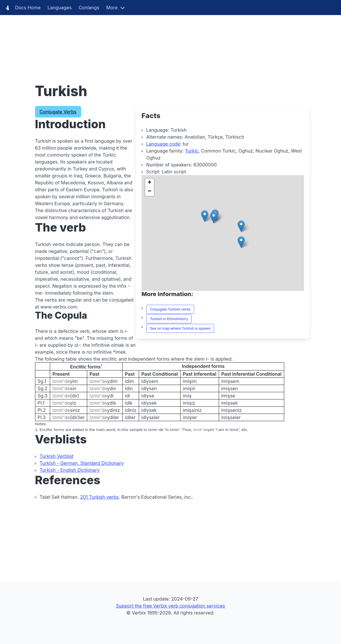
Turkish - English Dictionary (70, 470)
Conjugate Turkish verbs (170, 309)
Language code (163, 144)
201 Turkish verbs (99, 497)
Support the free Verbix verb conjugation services (170, 606)
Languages (60, 8)
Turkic (192, 151)
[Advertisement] (170, 41)
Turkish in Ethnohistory (169, 319)
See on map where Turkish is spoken (180, 328)
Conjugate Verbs (58, 112)
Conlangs (89, 8)
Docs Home (22, 8)
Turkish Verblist (57, 456)
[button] (241, 242)
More (112, 8)
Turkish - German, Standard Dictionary (82, 463)
